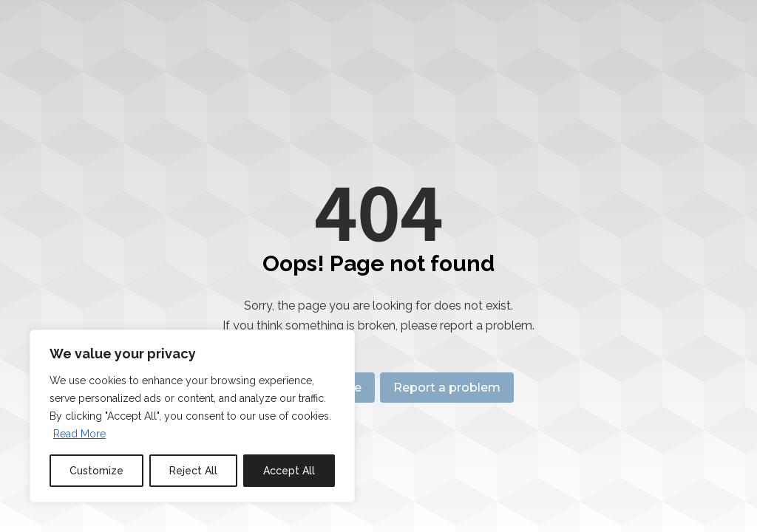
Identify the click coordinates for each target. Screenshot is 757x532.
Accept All (289, 471)
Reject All (193, 471)
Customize (96, 471)
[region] (192, 416)
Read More (79, 434)
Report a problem (450, 388)
